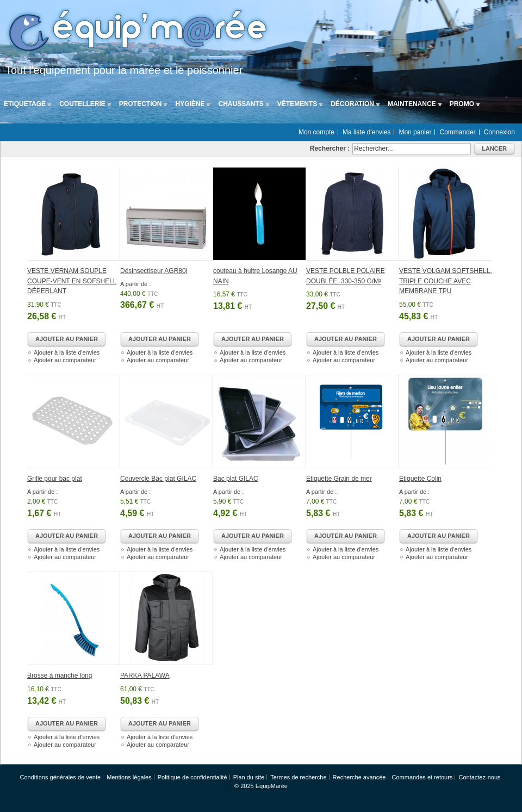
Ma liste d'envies (366, 132)
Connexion (499, 132)
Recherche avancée (359, 777)
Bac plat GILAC (236, 479)
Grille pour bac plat (55, 479)
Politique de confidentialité (192, 777)
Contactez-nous (479, 777)
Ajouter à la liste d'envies (67, 352)
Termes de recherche (298, 777)
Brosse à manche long (60, 675)
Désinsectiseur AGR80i (154, 271)
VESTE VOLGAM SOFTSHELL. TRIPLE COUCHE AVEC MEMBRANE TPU (446, 281)
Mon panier (415, 132)
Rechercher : (330, 148)
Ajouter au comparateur (65, 360)
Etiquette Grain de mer (339, 479)
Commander (458, 132)
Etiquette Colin (420, 479)
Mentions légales (129, 777)
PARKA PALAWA (145, 675)
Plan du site (249, 777)
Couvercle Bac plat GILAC (158, 479)
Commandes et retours (422, 777)
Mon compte (316, 132)
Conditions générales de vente (60, 777)
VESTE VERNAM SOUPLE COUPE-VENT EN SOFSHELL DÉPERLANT (72, 281)
